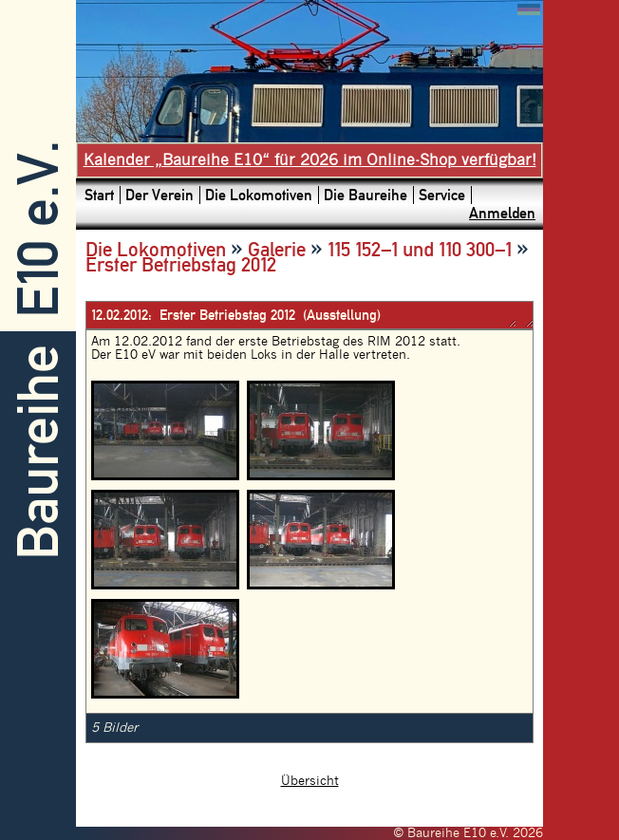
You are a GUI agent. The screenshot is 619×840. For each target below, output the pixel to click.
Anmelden (502, 213)
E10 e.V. (38, 229)
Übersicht (310, 781)
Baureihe (38, 452)
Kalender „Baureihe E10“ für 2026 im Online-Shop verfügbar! (310, 160)
